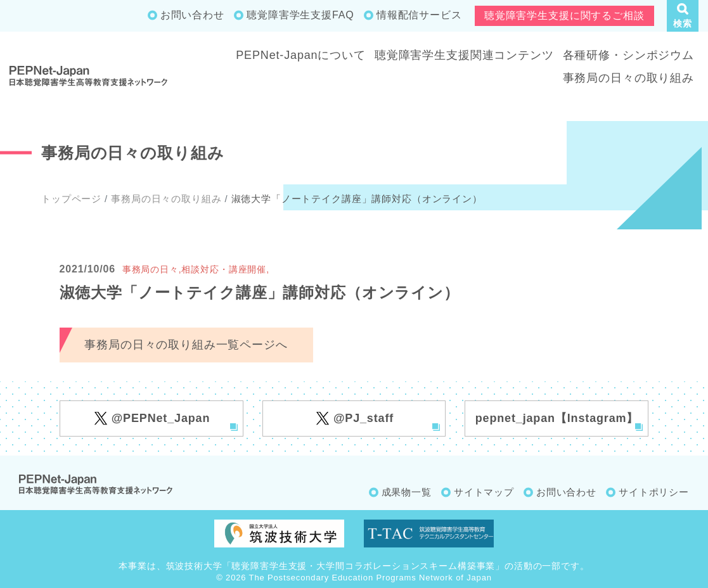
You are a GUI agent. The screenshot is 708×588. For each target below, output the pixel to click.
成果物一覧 (407, 492)
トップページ (71, 199)
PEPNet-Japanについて (301, 55)
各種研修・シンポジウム (628, 55)
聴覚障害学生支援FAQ (300, 15)
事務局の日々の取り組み (628, 78)
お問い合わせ (192, 15)
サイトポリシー (654, 492)
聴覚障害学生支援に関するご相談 (564, 16)
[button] (683, 16)
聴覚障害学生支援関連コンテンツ (464, 55)
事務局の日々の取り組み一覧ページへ (186, 345)
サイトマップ (484, 492)
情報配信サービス (419, 15)
